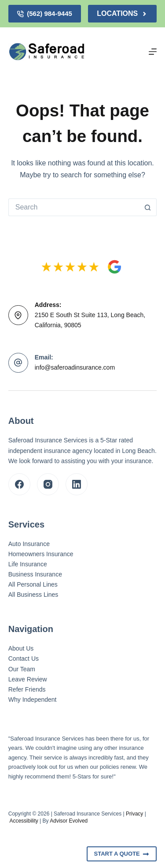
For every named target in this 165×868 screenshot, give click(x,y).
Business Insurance (35, 574)
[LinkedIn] (77, 484)
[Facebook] (19, 484)
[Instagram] (48, 484)
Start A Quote (122, 854)
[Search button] (148, 207)
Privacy (134, 814)
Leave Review (28, 679)
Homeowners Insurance (41, 554)
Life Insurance (28, 564)
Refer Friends (27, 689)
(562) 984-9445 (45, 13)
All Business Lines (33, 595)
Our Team (22, 669)
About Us (21, 648)
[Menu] (153, 52)
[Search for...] (74, 207)
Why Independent (33, 700)
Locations (122, 13)
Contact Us (24, 658)
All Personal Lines (33, 584)
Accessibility (24, 821)
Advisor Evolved (69, 821)
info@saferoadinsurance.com (75, 367)
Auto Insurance (29, 544)
